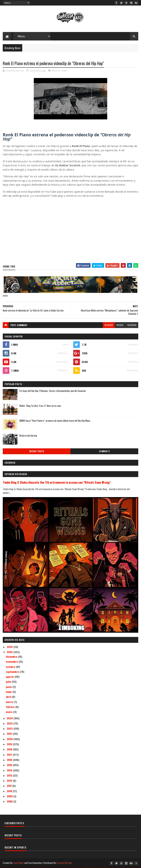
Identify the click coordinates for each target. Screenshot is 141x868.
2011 (10, 786)
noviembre (12, 662)
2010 (10, 791)
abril (9, 697)
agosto (10, 677)
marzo (10, 702)
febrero (11, 707)
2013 (10, 776)
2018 (10, 749)
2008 (10, 801)
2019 (10, 744)
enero (10, 712)
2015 (10, 765)
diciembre (12, 657)
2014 (10, 770)
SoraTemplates (35, 863)
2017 (10, 755)
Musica (56, 71)
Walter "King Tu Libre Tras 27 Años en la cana (40, 406)
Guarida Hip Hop (64, 863)
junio (9, 687)
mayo (9, 692)
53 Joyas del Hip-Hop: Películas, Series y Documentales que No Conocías (53, 391)
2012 (10, 781)
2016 (10, 760)
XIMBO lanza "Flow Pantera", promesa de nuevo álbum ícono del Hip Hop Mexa (55, 421)
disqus (120, 325)
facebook (132, 325)
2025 (10, 652)
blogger (109, 325)
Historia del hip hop (28, 436)
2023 (10, 723)
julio (9, 682)
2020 (10, 739)
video (64, 71)
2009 (10, 796)
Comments (104, 451)
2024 (10, 718)
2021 (10, 734)
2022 (10, 729)
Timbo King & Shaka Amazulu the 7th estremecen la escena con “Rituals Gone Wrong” (57, 482)
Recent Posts (37, 451)
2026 (10, 647)
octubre (11, 667)
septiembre (13, 672)
